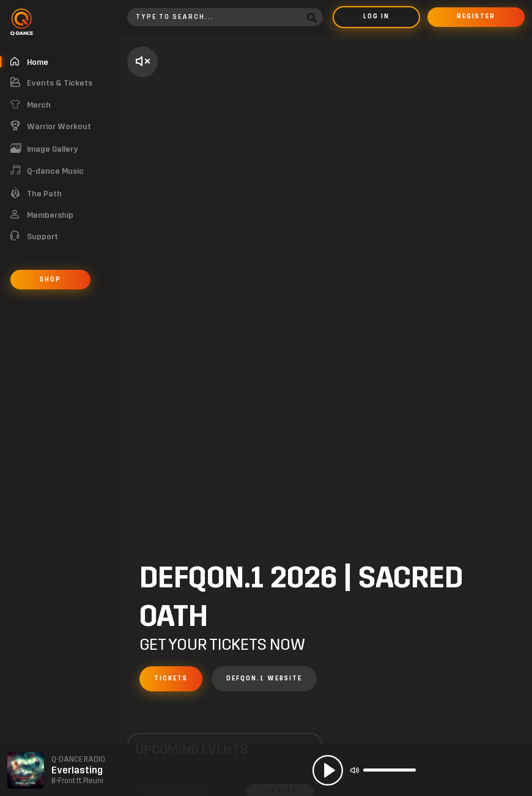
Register (476, 17)
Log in (376, 17)
